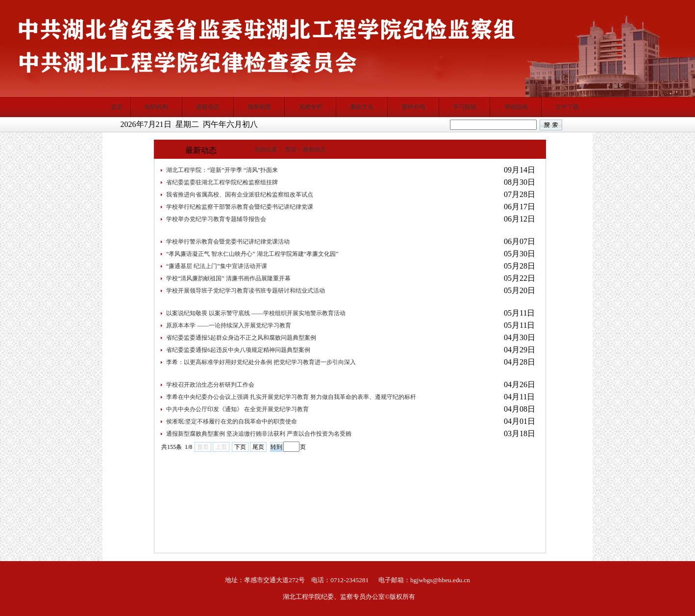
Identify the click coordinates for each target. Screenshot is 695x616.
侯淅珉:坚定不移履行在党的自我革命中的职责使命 (232, 421)
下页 (240, 447)
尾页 (258, 447)
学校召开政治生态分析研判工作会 (210, 385)
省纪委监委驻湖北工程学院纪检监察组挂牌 (222, 182)
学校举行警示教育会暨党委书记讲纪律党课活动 (228, 242)
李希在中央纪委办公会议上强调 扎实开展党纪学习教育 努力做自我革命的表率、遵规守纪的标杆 (291, 397)
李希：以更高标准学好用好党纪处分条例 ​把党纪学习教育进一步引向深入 (261, 362)
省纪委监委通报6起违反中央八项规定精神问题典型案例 (238, 350)
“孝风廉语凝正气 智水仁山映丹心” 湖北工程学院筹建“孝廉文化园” (252, 254)
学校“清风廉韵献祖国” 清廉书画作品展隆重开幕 (228, 278)
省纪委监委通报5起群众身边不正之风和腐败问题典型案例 (241, 338)
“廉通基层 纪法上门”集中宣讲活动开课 (217, 266)
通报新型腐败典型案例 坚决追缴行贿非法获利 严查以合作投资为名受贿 (259, 434)
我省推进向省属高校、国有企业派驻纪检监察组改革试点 (240, 195)
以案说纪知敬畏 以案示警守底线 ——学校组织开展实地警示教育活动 (256, 313)
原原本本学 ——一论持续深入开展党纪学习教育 (229, 325)
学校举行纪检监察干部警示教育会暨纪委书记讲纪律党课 (240, 207)
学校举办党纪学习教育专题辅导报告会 (216, 219)
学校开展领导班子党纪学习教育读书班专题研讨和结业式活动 (246, 291)
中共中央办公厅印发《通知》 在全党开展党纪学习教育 (237, 409)
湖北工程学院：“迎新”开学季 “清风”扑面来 (222, 170)
